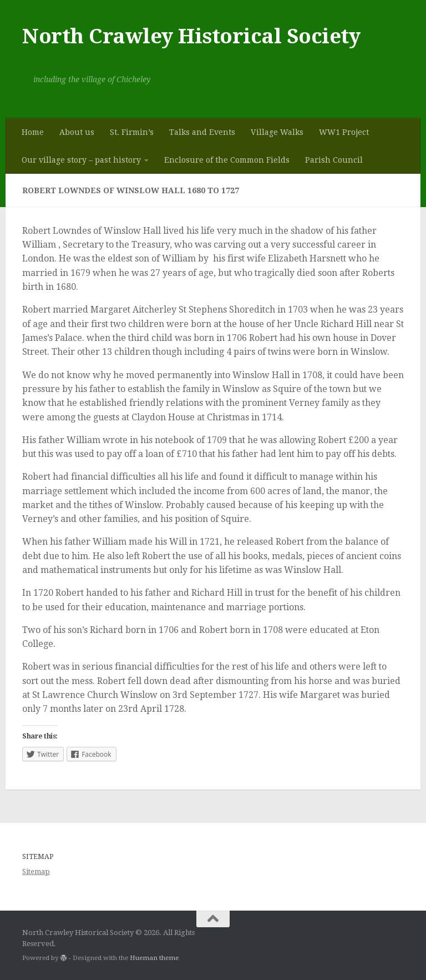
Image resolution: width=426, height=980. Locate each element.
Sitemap (36, 871)
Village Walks (277, 132)
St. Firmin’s (132, 132)
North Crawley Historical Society (191, 36)
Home (33, 132)
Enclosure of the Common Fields (227, 160)
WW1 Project (344, 132)
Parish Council (334, 160)
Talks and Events (202, 132)
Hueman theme (154, 958)
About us (77, 132)
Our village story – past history (81, 160)
